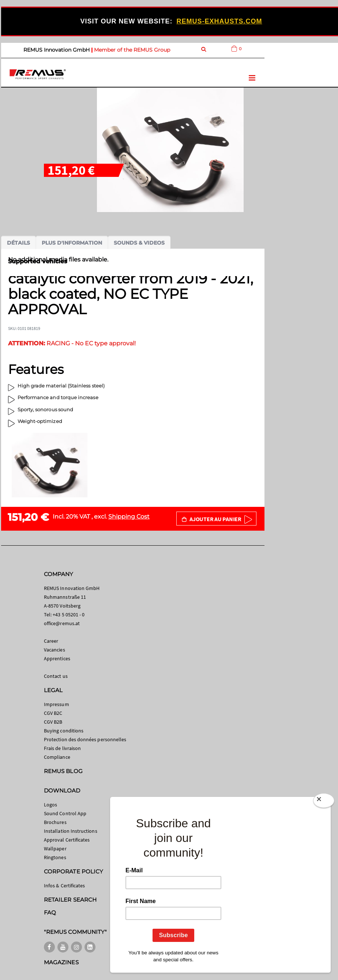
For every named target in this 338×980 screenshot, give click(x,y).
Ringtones (55, 857)
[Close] (324, 802)
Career (51, 641)
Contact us (56, 676)
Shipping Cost (129, 517)
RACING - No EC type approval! (72, 343)
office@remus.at (62, 623)
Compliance (57, 757)
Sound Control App (65, 813)
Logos (50, 805)
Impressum (57, 704)
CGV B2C (53, 713)
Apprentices (57, 658)
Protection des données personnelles (85, 739)
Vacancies (55, 650)
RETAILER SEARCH (70, 900)
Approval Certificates (67, 840)
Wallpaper (55, 849)
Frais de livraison (62, 748)
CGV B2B (53, 722)
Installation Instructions (71, 831)
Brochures (55, 822)
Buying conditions (64, 731)
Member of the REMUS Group (132, 50)
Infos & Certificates (64, 886)
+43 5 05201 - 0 (69, 615)
